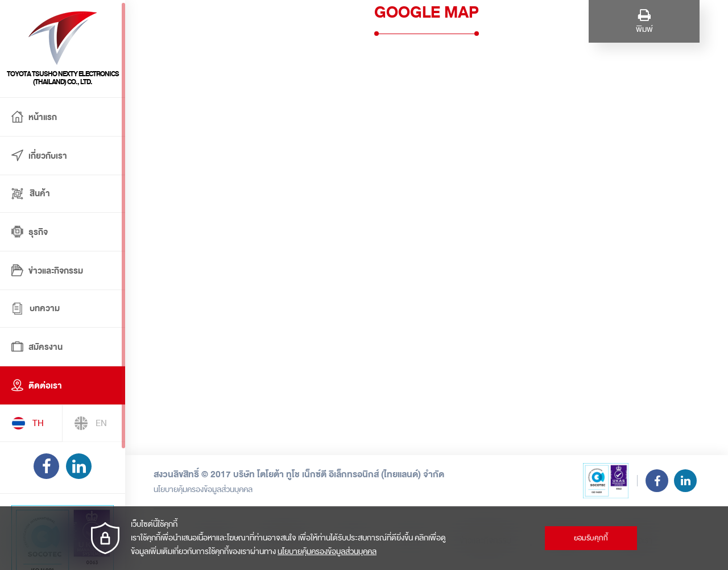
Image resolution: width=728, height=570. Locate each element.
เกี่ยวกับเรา (39, 156)
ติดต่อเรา (37, 386)
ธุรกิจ (30, 233)
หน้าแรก (34, 118)
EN (90, 423)
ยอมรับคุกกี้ (591, 538)
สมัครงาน (37, 348)
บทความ (36, 309)
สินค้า (31, 194)
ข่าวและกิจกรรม (47, 271)
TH (28, 423)
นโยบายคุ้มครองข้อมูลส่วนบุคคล (203, 490)
